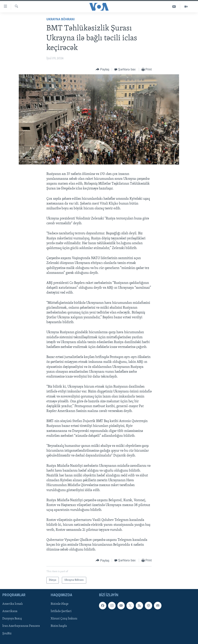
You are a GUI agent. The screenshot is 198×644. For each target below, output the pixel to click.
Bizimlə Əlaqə (60, 604)
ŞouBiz (7, 633)
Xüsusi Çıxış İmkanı (64, 619)
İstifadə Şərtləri (61, 611)
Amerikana (10, 611)
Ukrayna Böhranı (61, 19)
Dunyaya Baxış (12, 619)
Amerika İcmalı (13, 604)
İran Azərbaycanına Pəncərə (21, 626)
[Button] (103, 70)
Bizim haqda (59, 626)
